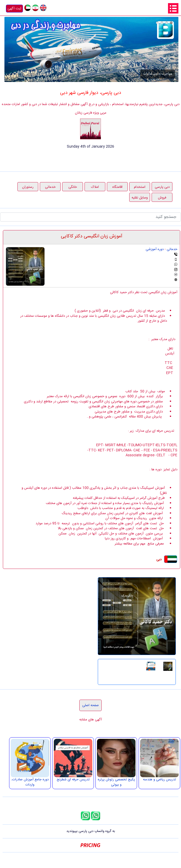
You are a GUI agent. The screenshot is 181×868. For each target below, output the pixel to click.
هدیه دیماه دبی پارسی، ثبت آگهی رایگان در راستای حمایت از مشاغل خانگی (162, 23)
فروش (162, 198)
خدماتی (50, 187)
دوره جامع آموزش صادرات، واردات (30, 782)
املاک (95, 187)
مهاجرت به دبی (171, 23)
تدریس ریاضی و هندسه (160, 780)
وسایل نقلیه (140, 198)
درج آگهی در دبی (157, 23)
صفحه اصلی (90, 705)
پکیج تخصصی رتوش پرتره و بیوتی (116, 782)
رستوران (28, 187)
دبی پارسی (162, 187)
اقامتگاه (117, 187)
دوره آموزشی (155, 249)
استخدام (140, 187)
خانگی (73, 187)
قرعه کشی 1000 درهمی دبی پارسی (167, 23)
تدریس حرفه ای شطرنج (73, 780)
